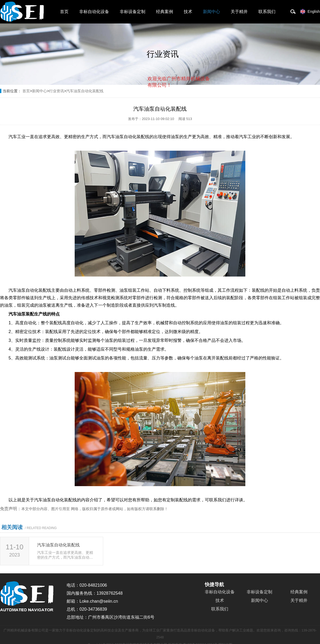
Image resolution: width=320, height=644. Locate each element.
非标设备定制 (133, 12)
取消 (167, 107)
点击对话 (200, 107)
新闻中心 (211, 12)
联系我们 (267, 12)
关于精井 (239, 12)
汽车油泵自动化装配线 (85, 91)
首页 (64, 12)
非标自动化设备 (94, 12)
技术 (188, 12)
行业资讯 (57, 91)
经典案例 (165, 12)
